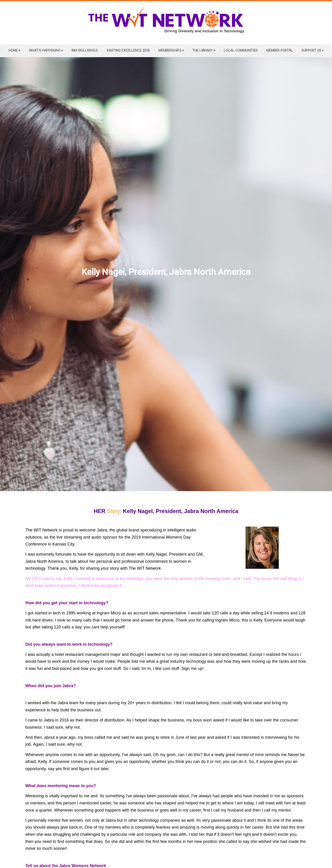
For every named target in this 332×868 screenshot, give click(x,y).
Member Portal (280, 50)
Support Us (311, 50)
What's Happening (45, 50)
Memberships (170, 50)
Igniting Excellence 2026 (128, 50)
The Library (203, 50)
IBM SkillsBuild (84, 50)
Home (13, 50)
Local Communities (241, 50)
